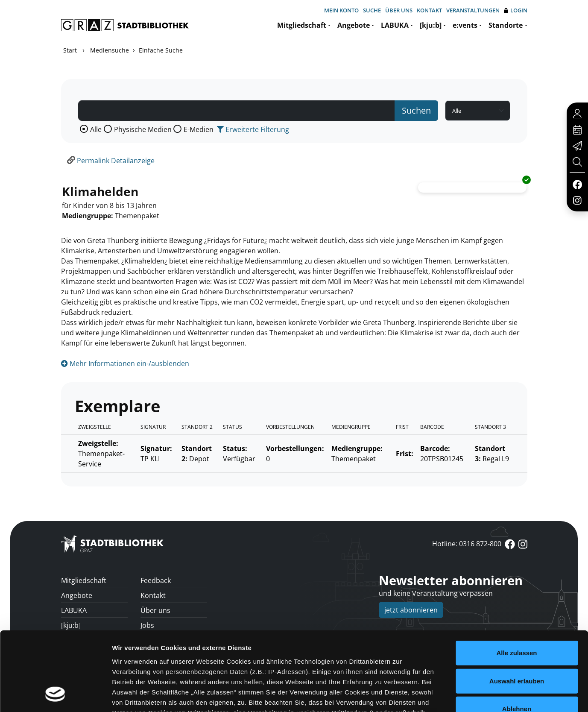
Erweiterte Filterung (253, 129)
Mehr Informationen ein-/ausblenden (125, 363)
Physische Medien (143, 129)
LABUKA (395, 25)
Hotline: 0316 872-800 (467, 544)
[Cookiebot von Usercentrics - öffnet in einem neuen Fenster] (55, 695)
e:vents (465, 25)
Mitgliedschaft (302, 25)
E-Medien (199, 129)
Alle (96, 129)
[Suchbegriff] (237, 111)
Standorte (506, 25)
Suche (372, 10)
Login (516, 10)
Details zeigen (454, 695)
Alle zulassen (516, 582)
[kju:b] (431, 25)
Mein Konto (341, 10)
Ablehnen (517, 637)
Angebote (354, 25)
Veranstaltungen (473, 10)
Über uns (399, 10)
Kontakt (429, 10)
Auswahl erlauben (517, 609)
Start (70, 50)
